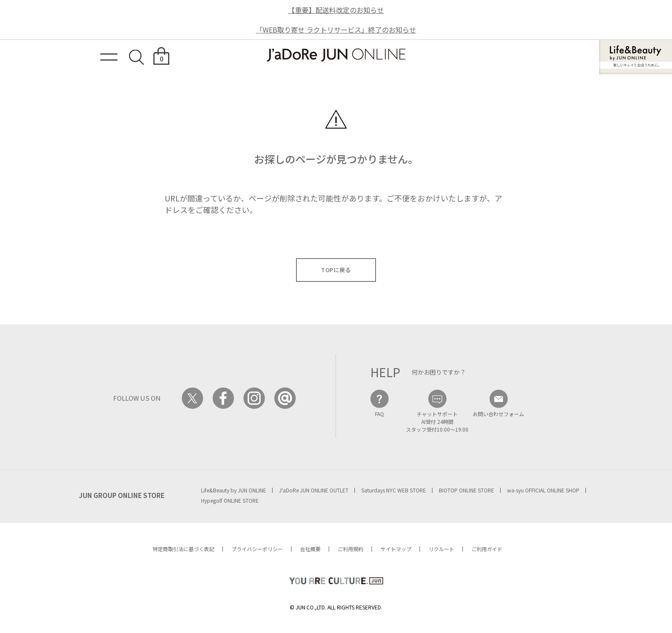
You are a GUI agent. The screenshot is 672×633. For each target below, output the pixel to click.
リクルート (441, 549)
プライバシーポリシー (257, 549)
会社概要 (310, 549)
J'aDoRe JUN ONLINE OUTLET (314, 490)
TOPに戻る (336, 270)
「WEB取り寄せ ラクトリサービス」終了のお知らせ (336, 30)
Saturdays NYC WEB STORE (394, 490)
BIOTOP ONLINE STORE (466, 490)
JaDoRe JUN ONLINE (336, 55)
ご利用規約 (351, 549)
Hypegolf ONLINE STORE (230, 500)
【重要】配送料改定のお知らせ (336, 10)
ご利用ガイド (487, 549)
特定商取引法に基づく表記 (183, 549)
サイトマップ (396, 549)
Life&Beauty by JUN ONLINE (234, 490)
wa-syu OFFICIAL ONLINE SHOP (543, 490)
